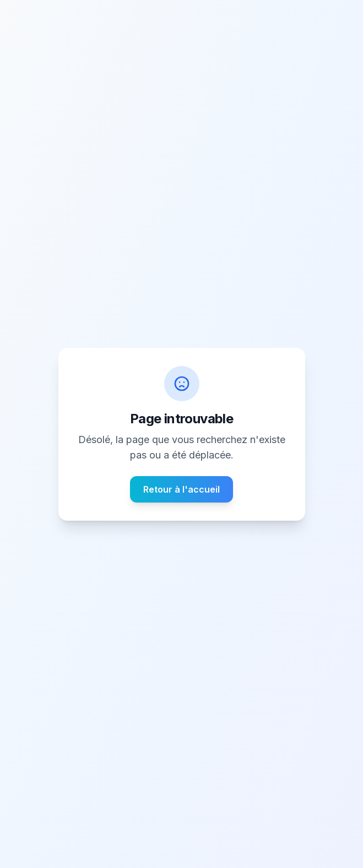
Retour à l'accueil (182, 489)
